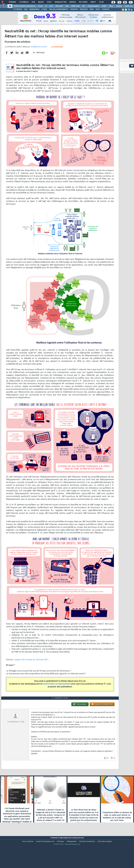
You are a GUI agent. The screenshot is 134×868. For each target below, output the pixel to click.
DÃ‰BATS (84, 9)
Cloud (40, 6)
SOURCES (74, 9)
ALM (51, 6)
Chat (49, 2)
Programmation (93, 6)
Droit (93, 2)
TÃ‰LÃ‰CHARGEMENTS (59, 9)
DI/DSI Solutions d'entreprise (25, 6)
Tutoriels (24, 2)
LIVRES (44, 9)
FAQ (33, 2)
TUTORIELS (18, 9)
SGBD (104, 6)
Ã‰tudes (83, 2)
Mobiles (119, 6)
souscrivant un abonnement (57, 688)
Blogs (41, 2)
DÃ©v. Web (75, 6)
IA (46, 6)
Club (101, 2)
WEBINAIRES (34, 9)
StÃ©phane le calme (39, 51)
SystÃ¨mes (129, 6)
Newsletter (60, 2)
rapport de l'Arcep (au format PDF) (31, 664)
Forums (12, 2)
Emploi (73, 2)
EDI (84, 6)
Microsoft (59, 6)
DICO (98, 9)
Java (67, 6)
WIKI (92, 9)
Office (111, 6)
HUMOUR (106, 9)
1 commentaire (57, 51)
